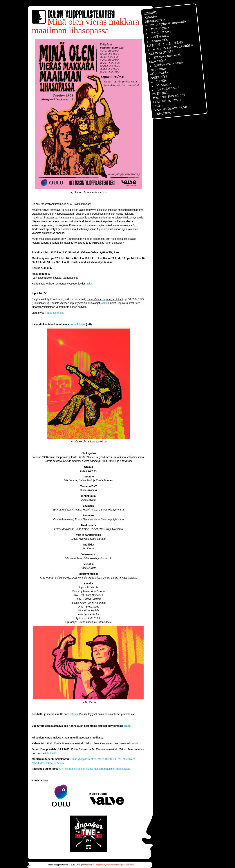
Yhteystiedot (164, 113)
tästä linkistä (78, 324)
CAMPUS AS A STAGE (165, 44)
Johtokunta (159, 73)
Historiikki (160, 40)
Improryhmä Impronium (170, 23)
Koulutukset (161, 32)
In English (160, 93)
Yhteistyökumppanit (170, 108)
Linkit (158, 106)
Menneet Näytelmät (169, 96)
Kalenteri (151, 17)
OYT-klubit (160, 36)
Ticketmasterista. (55, 313)
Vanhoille (164, 85)
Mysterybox (160, 28)
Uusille (161, 81)
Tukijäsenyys (168, 88)
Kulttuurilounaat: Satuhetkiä (165, 58)
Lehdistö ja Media (167, 101)
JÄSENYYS (159, 77)
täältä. (136, 743)
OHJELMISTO (155, 21)
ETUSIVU (150, 13)
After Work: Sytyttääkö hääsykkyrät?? (171, 49)
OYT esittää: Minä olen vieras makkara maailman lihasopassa (94, 769)
